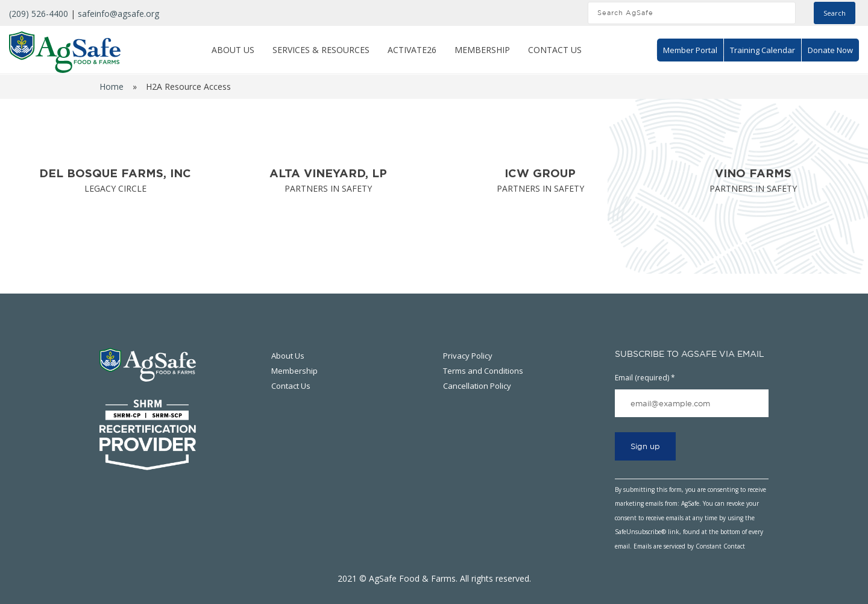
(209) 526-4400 (39, 14)
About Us (233, 50)
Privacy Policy (468, 356)
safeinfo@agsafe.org (118, 14)
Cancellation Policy (477, 386)
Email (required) (645, 378)
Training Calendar (763, 50)
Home (112, 87)
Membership (482, 50)
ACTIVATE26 (412, 50)
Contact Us (555, 50)
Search (835, 13)
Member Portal (690, 50)
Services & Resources (321, 50)
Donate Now (830, 50)
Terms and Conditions (483, 371)
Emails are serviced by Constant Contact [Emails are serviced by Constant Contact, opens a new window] (689, 546)
